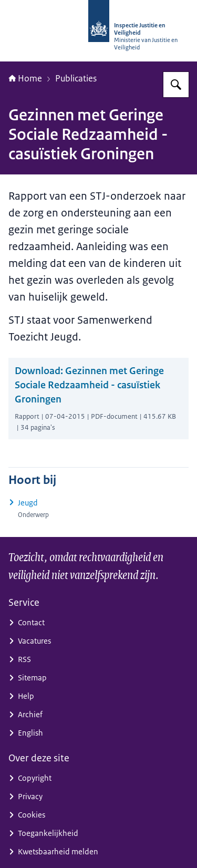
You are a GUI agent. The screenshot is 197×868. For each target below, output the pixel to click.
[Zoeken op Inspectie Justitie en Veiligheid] (176, 85)
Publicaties (76, 78)
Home (25, 78)
